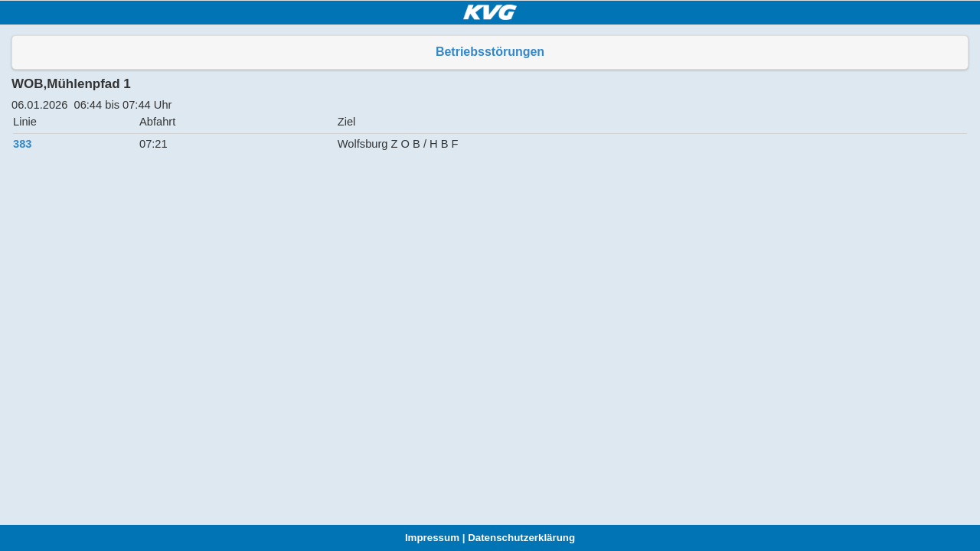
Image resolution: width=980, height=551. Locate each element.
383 (22, 144)
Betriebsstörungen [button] (490, 52)
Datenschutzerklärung (521, 538)
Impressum (432, 538)
